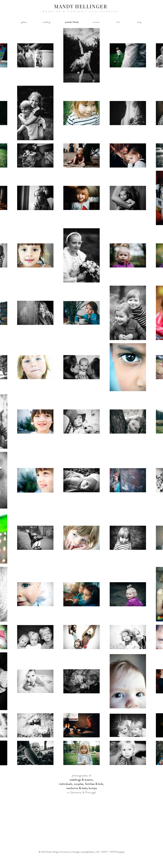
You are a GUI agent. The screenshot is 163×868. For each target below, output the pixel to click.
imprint (122, 852)
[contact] (96, 22)
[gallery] (24, 22)
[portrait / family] (72, 22)
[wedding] (46, 22)
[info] (118, 22)
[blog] (139, 22)
